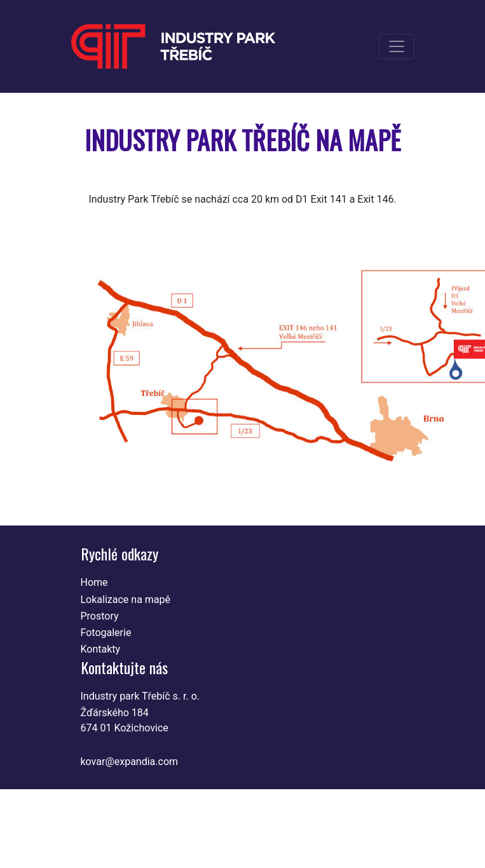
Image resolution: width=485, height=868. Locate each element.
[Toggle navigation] (397, 46)
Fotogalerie (106, 633)
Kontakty (101, 649)
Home (94, 582)
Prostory (100, 616)
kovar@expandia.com (130, 762)
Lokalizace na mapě (126, 600)
